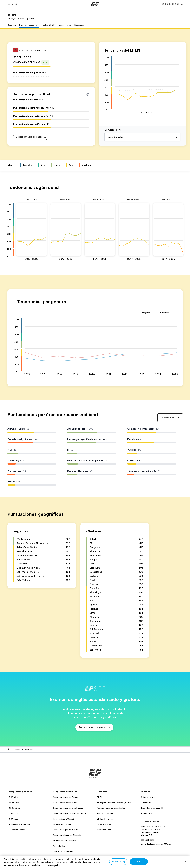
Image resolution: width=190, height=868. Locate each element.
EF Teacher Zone (105, 819)
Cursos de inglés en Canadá (66, 797)
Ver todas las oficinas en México (156, 844)
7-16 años (14, 797)
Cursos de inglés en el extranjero (68, 808)
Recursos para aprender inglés (111, 808)
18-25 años (14, 808)
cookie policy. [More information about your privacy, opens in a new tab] (54, 865)
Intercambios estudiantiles (65, 803)
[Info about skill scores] (88, 94)
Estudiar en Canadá (62, 824)
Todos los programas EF (152, 808)
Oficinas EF (146, 803)
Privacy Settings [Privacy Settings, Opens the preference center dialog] (118, 862)
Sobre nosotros (148, 797)
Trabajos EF (146, 813)
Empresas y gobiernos (20, 824)
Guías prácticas (104, 824)
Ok (139, 862)
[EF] (95, 4)
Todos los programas (63, 851)
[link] (21, 16)
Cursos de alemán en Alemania (67, 835)
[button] (13, 4)
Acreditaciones (104, 830)
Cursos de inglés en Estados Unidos (70, 813)
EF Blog (100, 797)
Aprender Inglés (60, 846)
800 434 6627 (148, 840)
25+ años (14, 813)
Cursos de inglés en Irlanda (65, 830)
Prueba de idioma (105, 813)
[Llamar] (171, 4)
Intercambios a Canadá (64, 819)
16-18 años (14, 803)
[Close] (185, 861)
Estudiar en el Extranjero (64, 840)
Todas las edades (17, 830)
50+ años (14, 819)
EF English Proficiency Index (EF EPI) (114, 803)
